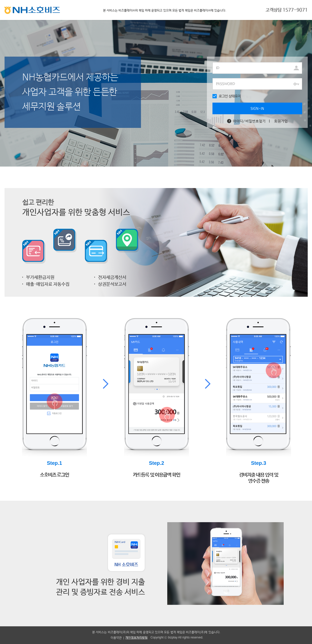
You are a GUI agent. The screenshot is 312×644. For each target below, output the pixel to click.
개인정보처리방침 (136, 638)
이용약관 (116, 638)
